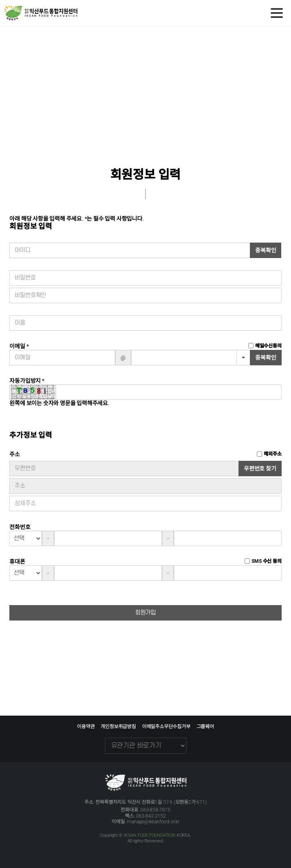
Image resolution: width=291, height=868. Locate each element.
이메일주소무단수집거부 (166, 727)
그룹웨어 (205, 727)
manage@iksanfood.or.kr (153, 822)
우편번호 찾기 (260, 469)
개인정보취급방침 (118, 727)
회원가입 (145, 613)
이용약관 (86, 727)
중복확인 (266, 250)
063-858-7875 (155, 810)
